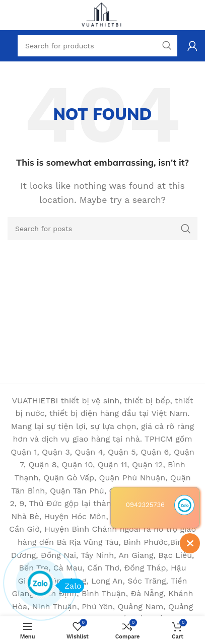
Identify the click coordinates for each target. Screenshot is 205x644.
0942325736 (145, 505)
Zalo (70, 586)
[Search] (102, 229)
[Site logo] (103, 14)
